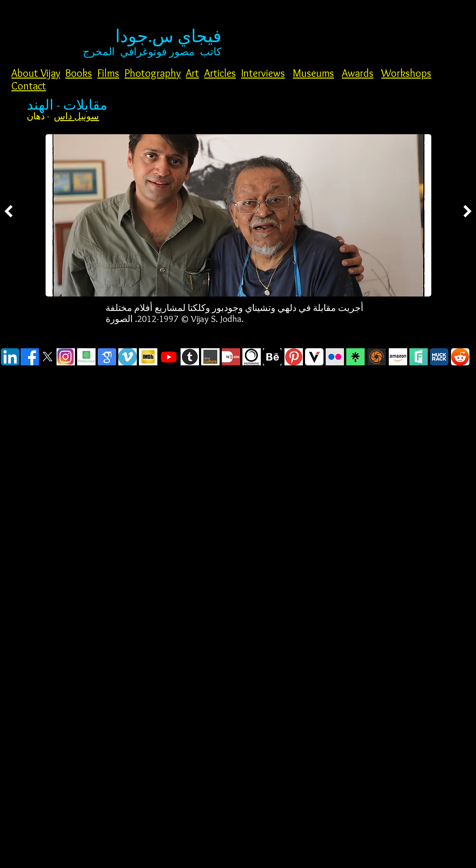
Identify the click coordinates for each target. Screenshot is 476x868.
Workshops (406, 73)
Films (108, 73)
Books (79, 73)
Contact (29, 86)
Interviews (263, 73)
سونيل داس (76, 116)
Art (192, 73)
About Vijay (36, 73)
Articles (220, 73)
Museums (313, 73)
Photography (153, 73)
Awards (358, 73)
